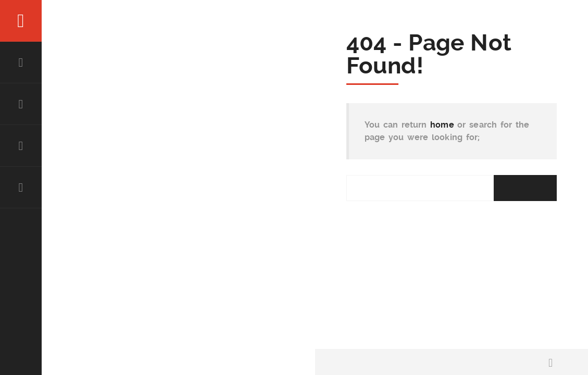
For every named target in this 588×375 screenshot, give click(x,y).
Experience (21, 146)
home (442, 125)
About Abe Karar (21, 104)
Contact (21, 187)
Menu (21, 21)
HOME (21, 63)
